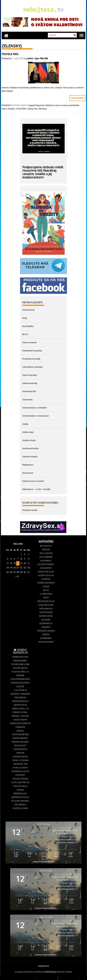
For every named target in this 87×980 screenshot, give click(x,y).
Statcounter (5, 978)
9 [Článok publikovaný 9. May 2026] (25, 559)
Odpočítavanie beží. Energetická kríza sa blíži (20, 683)
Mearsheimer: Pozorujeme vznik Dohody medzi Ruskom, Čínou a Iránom (20, 668)
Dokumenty (27, 400)
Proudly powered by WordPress (29, 972)
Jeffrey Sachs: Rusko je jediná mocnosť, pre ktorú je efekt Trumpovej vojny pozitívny (20, 766)
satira (4, 109)
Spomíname (28, 473)
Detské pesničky (30, 383)
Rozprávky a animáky (46, 625)
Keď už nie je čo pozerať (33, 481)
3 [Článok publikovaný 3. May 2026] (28, 554)
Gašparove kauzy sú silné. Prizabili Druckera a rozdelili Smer (20, 803)
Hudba (46, 586)
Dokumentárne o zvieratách (35, 408)
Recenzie (46, 620)
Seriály (25, 424)
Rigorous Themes (64, 972)
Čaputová (40, 105)
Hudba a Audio (29, 440)
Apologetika (28, 326)
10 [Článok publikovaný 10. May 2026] (29, 559)
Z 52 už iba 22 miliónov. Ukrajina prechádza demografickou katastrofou (20, 698)
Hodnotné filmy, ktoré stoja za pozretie (46, 575)
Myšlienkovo (28, 465)
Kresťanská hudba (31, 448)
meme (65, 105)
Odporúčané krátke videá (46, 614)
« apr (17, 576)
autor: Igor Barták (38, 58)
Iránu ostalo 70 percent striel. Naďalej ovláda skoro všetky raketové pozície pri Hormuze (20, 718)
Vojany (30, 109)
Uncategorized (46, 642)
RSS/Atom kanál (30, 510)
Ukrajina (11, 109)
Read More (77, 98)
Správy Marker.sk (20, 651)
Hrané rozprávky (30, 375)
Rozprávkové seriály (31, 359)
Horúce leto (10, 54)
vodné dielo (21, 109)
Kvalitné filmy (46, 605)
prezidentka (74, 105)
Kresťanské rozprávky (32, 351)
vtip (36, 109)
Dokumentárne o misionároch (36, 416)
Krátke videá (28, 432)
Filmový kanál (28, 310)
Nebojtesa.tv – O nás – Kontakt (36, 489)
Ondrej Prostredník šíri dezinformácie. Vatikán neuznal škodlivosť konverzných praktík (20, 742)
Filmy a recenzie (29, 342)
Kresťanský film (29, 391)
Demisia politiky (20, 657)
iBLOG (25, 334)
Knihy (25, 318)
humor (58, 105)
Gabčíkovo (50, 105)
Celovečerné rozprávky (32, 367)
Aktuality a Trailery (46, 548)
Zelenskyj (42, 109)
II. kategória (46, 594)
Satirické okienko (20, 105)
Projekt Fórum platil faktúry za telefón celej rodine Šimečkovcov (20, 786)
